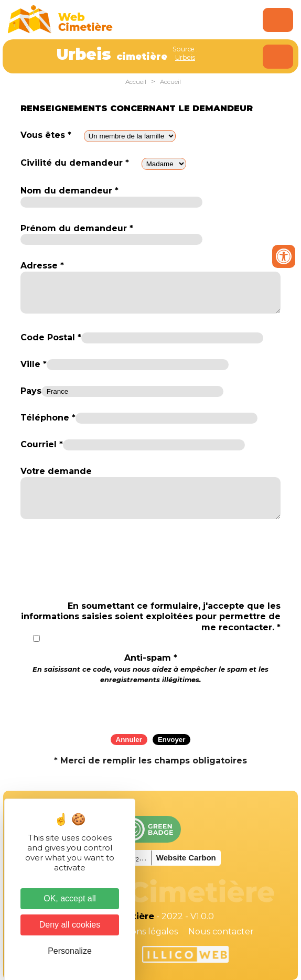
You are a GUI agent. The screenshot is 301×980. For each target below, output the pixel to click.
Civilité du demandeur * (75, 163)
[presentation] (150, 706)
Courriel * (42, 444)
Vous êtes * (46, 135)
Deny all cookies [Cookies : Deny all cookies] (70, 925)
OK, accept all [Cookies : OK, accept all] (70, 898)
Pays (31, 391)
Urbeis (185, 57)
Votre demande (56, 471)
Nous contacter (221, 931)
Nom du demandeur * (69, 191)
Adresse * (42, 266)
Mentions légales (142, 931)
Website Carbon (186, 858)
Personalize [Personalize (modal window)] (70, 951)
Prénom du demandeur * (77, 228)
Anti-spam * (150, 669)
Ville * (34, 364)
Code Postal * (51, 337)
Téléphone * (48, 418)
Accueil (136, 82)
